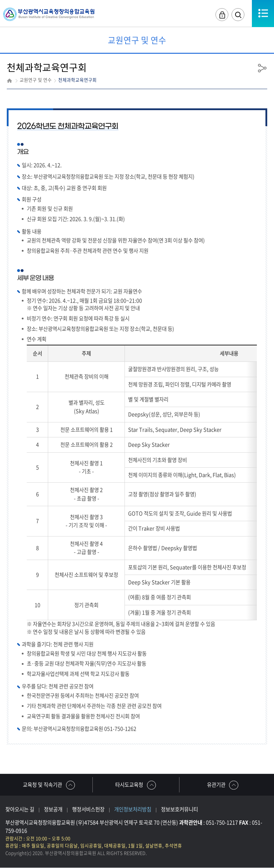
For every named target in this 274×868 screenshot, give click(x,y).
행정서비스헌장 (88, 809)
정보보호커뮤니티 (179, 809)
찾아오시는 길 (20, 809)
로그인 (222, 15)
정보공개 (53, 809)
